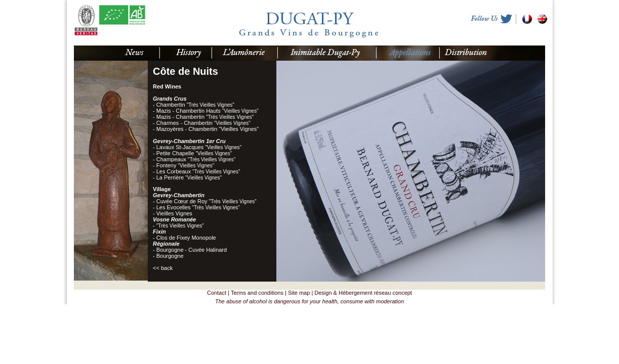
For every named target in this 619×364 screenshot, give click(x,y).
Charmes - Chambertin (203, 123)
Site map (299, 293)
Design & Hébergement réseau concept (363, 293)
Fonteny (185, 165)
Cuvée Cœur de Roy (207, 201)
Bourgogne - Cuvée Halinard (192, 250)
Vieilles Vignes (174, 213)
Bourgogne (170, 256)
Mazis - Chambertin (205, 117)
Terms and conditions (257, 293)
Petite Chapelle (194, 153)
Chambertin (195, 105)
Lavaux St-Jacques (199, 147)
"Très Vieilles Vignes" (180, 226)
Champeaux (196, 159)
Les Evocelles (198, 207)
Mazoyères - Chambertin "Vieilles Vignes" (208, 129)
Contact (217, 293)
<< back (163, 268)
